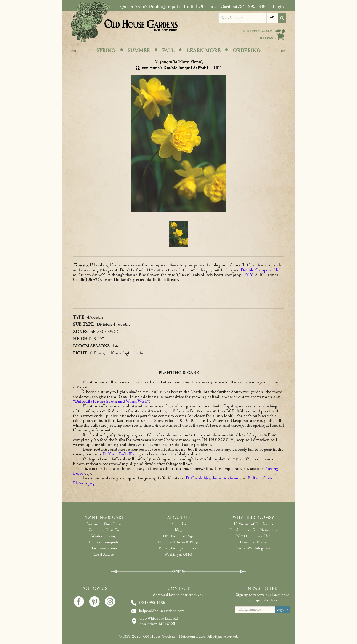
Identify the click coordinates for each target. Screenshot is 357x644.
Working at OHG (178, 554)
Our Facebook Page (178, 536)
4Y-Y (248, 275)
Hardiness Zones (104, 548)
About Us (178, 524)
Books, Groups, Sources (178, 548)
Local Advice (104, 554)
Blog (178, 530)
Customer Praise (253, 542)
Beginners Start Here (104, 524)
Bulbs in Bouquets (104, 542)
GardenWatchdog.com (253, 548)
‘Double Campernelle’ (260, 270)
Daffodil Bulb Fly (118, 454)
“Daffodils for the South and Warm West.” (111, 401)
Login (278, 6)
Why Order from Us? (253, 536)
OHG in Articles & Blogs (178, 542)
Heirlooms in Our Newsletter (253, 530)
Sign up (283, 610)
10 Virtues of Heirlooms (253, 524)
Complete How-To (104, 530)
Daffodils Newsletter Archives (212, 478)
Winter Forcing (104, 536)
